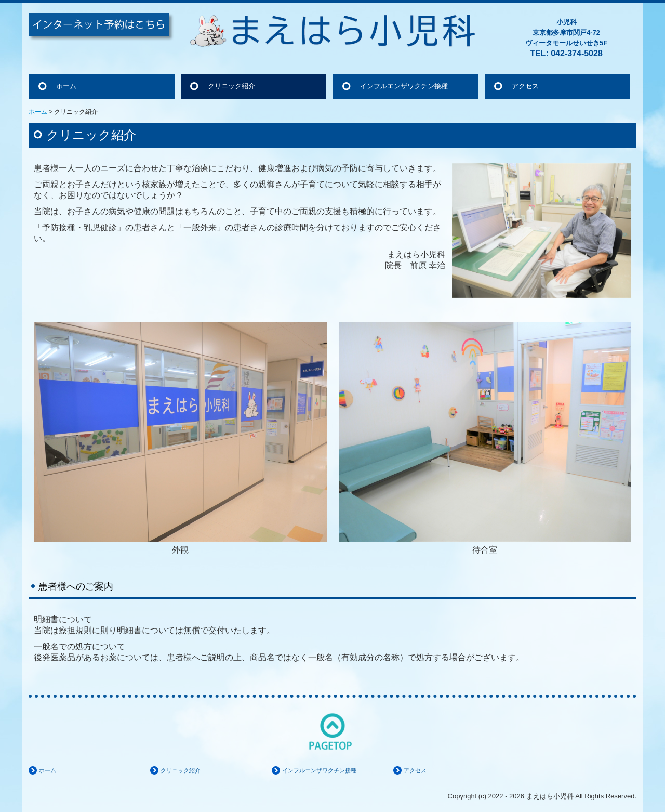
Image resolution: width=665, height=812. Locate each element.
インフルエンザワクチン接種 (404, 86)
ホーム (66, 86)
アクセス (525, 86)
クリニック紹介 (231, 86)
